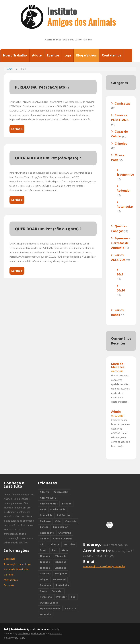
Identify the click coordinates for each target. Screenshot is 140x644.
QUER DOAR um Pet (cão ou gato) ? (48, 229)
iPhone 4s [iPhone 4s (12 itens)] (60, 556)
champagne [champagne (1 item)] (47, 533)
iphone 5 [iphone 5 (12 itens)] (45, 562)
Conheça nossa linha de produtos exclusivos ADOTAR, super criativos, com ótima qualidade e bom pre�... (121, 433)
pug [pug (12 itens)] (73, 597)
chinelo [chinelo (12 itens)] (44, 539)
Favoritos (9, 585)
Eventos (53, 55)
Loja (68, 55)
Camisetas (122, 103)
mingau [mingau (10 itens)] (44, 579)
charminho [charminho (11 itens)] (65, 533)
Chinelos (121, 144)
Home (9, 69)
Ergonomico (125, 175)
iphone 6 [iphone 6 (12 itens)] (45, 568)
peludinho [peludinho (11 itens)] (46, 585)
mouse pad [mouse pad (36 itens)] (59, 579)
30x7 (120, 274)
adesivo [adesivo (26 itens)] (44, 492)
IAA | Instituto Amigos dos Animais (26, 629)
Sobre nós (10, 559)
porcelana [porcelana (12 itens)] (46, 597)
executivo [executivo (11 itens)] (69, 544)
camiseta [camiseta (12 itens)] (71, 521)
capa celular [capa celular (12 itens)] (60, 527)
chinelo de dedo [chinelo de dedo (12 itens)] (63, 539)
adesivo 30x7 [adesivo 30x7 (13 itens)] (61, 492)
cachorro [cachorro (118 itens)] (45, 521)
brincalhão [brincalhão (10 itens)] (46, 515)
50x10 (121, 290)
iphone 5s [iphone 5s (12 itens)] (60, 562)
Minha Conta (11, 580)
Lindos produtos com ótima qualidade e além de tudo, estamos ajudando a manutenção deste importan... (120, 389)
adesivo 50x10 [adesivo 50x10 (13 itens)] (48, 498)
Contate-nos (111, 55)
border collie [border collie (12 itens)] (58, 509)
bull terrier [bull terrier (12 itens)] (64, 515)
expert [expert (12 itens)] (44, 550)
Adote (37, 55)
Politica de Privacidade (16, 569)
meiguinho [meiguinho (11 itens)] (61, 574)
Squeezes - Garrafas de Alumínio (121, 243)
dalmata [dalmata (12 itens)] (54, 544)
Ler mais (17, 129)
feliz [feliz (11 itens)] (55, 550)
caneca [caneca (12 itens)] (44, 527)
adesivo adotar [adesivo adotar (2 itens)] (49, 504)
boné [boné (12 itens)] (43, 509)
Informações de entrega (17, 564)
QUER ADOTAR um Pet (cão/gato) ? (48, 158)
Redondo (123, 191)
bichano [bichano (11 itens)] (67, 504)
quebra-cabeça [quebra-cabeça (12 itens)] (49, 603)
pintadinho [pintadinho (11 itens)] (63, 585)
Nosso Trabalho (15, 55)
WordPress (24, 633)
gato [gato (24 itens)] (65, 550)
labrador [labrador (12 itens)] (45, 574)
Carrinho (9, 575)
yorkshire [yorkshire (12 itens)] (46, 614)
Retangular (125, 207)
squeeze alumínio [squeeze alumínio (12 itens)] (50, 609)
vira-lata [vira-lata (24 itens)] (71, 609)
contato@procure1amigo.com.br (104, 566)
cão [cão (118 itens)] (42, 544)
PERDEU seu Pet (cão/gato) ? (42, 87)
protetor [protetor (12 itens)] (61, 597)
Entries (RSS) (38, 633)
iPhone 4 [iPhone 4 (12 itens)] (45, 556)
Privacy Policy (18, 638)
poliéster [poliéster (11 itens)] (57, 591)
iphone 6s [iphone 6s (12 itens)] (60, 568)
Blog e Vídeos (86, 55)
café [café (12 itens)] (58, 521)
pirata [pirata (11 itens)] (44, 591)
